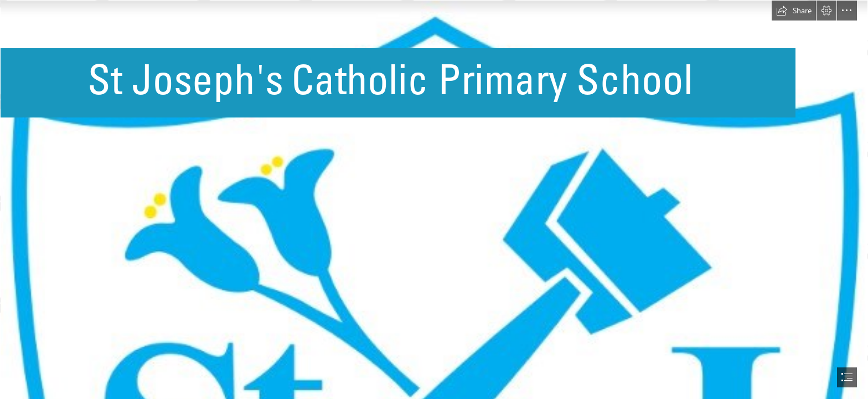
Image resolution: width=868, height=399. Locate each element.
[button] (794, 11)
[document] (434, 199)
